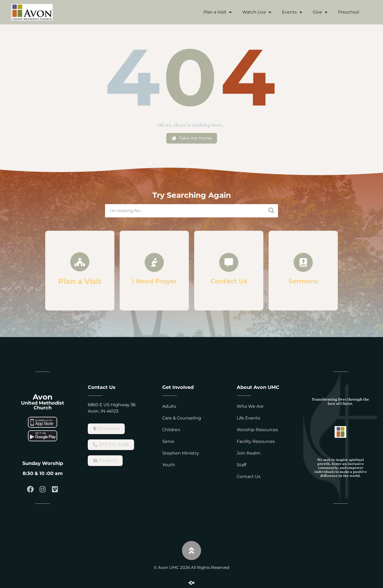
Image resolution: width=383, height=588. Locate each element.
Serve (168, 441)
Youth (169, 465)
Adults (169, 406)
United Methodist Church (43, 405)
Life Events (248, 418)
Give (320, 12)
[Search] (271, 211)
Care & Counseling (182, 418)
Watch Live (257, 12)
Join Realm (249, 453)
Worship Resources (257, 430)
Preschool (349, 12)
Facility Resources (256, 441)
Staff (242, 465)
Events (292, 12)
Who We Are (250, 406)
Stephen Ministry (181, 453)
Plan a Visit (218, 12)
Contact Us (249, 476)
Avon (43, 397)
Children (171, 430)
